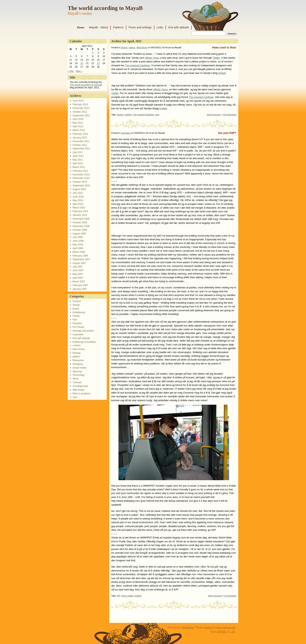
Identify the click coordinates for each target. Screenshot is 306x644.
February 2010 (80, 211)
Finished (77, 323)
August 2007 (79, 263)
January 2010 (80, 215)
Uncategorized (80, 386)
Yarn (75, 397)
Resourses (78, 360)
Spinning (77, 371)
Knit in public (127, 596)
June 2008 (78, 241)
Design (76, 305)
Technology (78, 375)
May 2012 (78, 123)
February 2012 (80, 134)
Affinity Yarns (152, 58)
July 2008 (77, 237)
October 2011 (80, 145)
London (76, 345)
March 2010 (79, 208)
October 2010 (80, 182)
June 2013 (78, 101)
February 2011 (80, 171)
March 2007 (79, 282)
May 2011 (78, 160)
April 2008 (78, 248)
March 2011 (79, 167)
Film (75, 320)
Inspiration (78, 335)
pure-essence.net (226, 627)
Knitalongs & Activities (84, 342)
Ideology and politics (83, 331)
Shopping (77, 364)
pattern (76, 357)
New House (79, 349)
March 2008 (79, 252)
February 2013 (80, 104)
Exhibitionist (79, 312)
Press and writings (140, 27)
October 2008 (80, 230)
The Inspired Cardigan (137, 65)
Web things (78, 390)
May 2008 (78, 245)
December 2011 (81, 141)
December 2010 (81, 175)
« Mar (71, 71)
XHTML (222, 632)
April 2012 (78, 126)
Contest (76, 301)
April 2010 (78, 204)
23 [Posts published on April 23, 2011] (98, 63)
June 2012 (78, 119)
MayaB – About (99, 27)
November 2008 (81, 226)
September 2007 (81, 259)
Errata (76, 309)
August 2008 (79, 234)
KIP (118, 596)
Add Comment (214, 115)
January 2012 (80, 138)
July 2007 (77, 267)
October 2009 (80, 222)
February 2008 (80, 256)
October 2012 (80, 112)
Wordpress (188, 627)
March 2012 (79, 130)
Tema (75, 379)
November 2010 (81, 178)
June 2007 (78, 270)
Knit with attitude (179, 27)
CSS (233, 632)
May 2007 (78, 274)
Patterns (118, 27)
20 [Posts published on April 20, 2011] (82, 63)
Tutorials (77, 382)
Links (160, 27)
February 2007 (80, 285)
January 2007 (80, 289)
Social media (79, 368)
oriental (208, 627)
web (157, 115)
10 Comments (230, 115)
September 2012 (81, 116)
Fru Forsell (78, 327)
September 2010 (81, 186)
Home (81, 27)
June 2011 (78, 156)
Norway (76, 353)
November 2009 (81, 219)
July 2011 (77, 152)
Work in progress (81, 394)
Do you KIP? (227, 133)
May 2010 (78, 200)
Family (76, 316)
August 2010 (79, 189)
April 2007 (78, 278)
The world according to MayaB (105, 8)
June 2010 (78, 197)
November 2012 (81, 108)
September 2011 (81, 149)
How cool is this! (224, 47)
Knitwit (222, 73)
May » (79, 71)
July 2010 (77, 193)
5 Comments (230, 596)
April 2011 (78, 163)
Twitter (216, 58)
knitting (128, 115)
